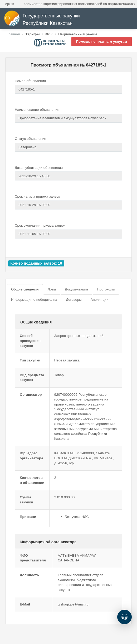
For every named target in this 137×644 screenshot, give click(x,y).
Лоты (52, 289)
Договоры (74, 300)
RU (131, 4)
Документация (76, 289)
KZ (121, 4)
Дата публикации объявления (39, 168)
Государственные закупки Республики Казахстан (42, 20)
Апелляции (100, 300)
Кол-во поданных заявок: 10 (36, 263)
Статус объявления (30, 139)
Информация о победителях (34, 300)
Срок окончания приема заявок (40, 225)
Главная (13, 34)
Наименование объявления (37, 110)
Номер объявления (30, 81)
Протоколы (106, 289)
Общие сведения (25, 289)
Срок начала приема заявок (37, 196)
